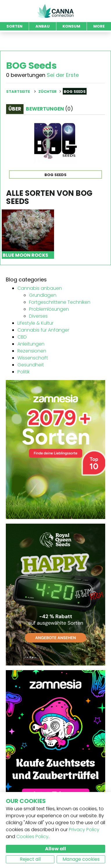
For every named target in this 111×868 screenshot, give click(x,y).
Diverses (38, 316)
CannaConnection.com (55, 11)
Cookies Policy (32, 837)
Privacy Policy (84, 830)
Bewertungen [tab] (49, 109)
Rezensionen (32, 351)
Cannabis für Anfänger (43, 330)
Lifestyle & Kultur (35, 323)
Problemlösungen (49, 309)
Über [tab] (15, 109)
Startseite (18, 92)
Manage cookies (81, 859)
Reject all (30, 859)
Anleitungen (31, 344)
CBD (22, 337)
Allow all (55, 849)
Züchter (48, 92)
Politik (24, 372)
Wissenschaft (33, 358)
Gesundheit (31, 365)
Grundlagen (43, 295)
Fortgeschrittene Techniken (60, 302)
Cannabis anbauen (40, 288)
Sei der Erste (63, 75)
